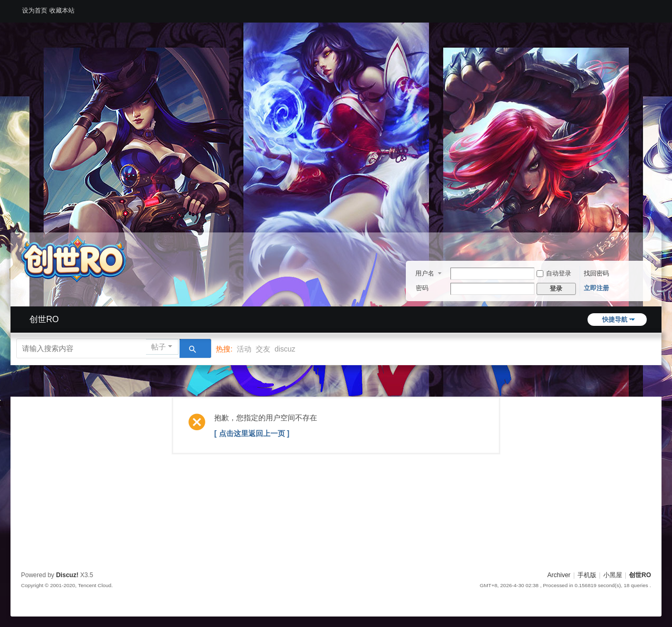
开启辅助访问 (648, 7)
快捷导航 (615, 320)
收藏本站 (62, 10)
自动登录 (554, 273)
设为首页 (35, 10)
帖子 (159, 347)
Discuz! (67, 575)
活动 (244, 349)
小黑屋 (613, 575)
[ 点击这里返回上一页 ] (252, 433)
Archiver (559, 575)
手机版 (587, 575)
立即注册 (596, 288)
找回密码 (596, 273)
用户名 (425, 273)
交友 (263, 349)
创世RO (44, 319)
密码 (422, 288)
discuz (285, 349)
